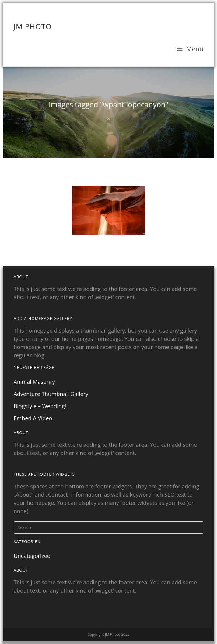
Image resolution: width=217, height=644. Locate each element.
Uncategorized (32, 556)
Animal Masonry (34, 382)
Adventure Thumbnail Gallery (51, 394)
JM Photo (33, 26)
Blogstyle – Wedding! (40, 406)
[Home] (108, 121)
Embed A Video (33, 418)
